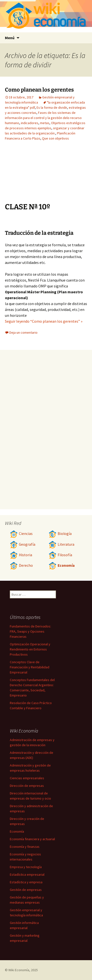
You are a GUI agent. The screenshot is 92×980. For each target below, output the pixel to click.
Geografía (23, 544)
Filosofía (60, 555)
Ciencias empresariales (27, 778)
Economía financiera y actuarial (32, 839)
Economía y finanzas (25, 847)
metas (45, 123)
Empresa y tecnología (26, 867)
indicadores (30, 123)
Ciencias (21, 534)
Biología (60, 534)
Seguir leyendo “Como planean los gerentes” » (44, 321)
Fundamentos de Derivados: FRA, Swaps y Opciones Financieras (30, 631)
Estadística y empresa (26, 882)
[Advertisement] (60, 175)
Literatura (61, 544)
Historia (21, 555)
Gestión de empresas (26, 890)
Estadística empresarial (27, 874)
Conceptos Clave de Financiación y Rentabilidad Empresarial (30, 667)
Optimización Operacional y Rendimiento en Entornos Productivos (30, 649)
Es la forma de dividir (52, 107)
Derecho (21, 565)
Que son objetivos (55, 138)
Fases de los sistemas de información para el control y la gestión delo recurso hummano (43, 118)
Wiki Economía (19, 970)
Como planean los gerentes (39, 90)
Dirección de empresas (27, 786)
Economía (62, 565)
